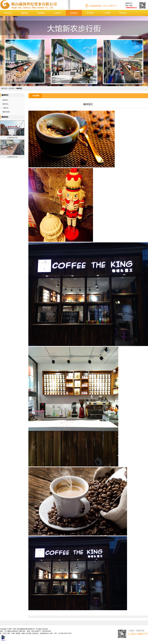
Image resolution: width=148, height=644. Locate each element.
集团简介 (5, 100)
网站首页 (8, 13)
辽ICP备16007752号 (65, 633)
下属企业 (5, 108)
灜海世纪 (25, 13)
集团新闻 (41, 13)
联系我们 (123, 13)
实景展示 (74, 13)
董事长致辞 (6, 112)
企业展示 (57, 13)
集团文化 (5, 104)
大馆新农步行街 (12, 138)
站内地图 (28, 633)
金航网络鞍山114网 (46, 633)
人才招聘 (107, 13)
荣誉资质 (90, 13)
